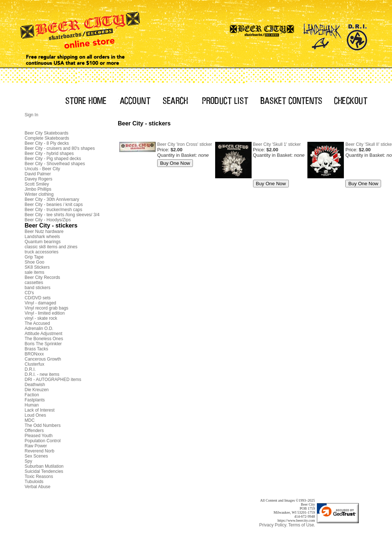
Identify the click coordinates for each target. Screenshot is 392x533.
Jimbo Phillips (38, 189)
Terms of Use (301, 525)
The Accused (37, 323)
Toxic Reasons (39, 476)
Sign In (32, 115)
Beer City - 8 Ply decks (47, 143)
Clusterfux (35, 364)
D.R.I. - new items (42, 374)
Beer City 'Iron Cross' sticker (185, 144)
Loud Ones (36, 415)
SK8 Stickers (37, 267)
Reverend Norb (40, 451)
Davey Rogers (39, 179)
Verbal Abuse (38, 487)
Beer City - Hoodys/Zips (48, 220)
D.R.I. (30, 369)
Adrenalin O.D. (39, 328)
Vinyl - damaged (41, 303)
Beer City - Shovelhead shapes (55, 164)
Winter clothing (39, 194)
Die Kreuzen (37, 390)
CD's (30, 293)
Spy (29, 461)
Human (32, 405)
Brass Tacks (36, 349)
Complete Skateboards (47, 138)
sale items (35, 272)
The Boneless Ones (44, 339)
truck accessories (42, 252)
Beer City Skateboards (47, 133)
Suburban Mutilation (44, 466)
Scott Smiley (37, 184)
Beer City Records (42, 277)
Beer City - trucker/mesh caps (54, 210)
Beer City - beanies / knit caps (54, 205)
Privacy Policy (273, 525)
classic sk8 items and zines (51, 247)
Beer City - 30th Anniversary (52, 199)
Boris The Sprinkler (43, 344)
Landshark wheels (42, 237)
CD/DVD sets (38, 298)
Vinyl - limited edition (45, 313)
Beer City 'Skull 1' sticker (277, 144)
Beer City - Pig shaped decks (53, 159)
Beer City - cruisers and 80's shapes (60, 148)
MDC (30, 420)
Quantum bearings (43, 242)
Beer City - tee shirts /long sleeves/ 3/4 (62, 215)
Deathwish (35, 385)
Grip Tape (34, 257)
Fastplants (35, 400)
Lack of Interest (40, 410)
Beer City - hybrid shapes (49, 153)
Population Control (43, 441)
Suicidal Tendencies (44, 471)
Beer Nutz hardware (44, 232)
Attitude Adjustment (44, 334)
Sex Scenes (36, 456)
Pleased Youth (39, 436)
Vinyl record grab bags (47, 308)
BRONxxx (34, 354)
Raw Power (36, 446)
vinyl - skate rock (41, 318)
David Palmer (38, 174)
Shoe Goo (35, 262)
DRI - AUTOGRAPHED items (53, 380)
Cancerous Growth (43, 359)
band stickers (38, 288)
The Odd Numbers (43, 425)
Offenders (34, 431)
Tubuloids (34, 482)
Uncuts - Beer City (42, 169)
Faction (32, 395)
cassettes (34, 283)
